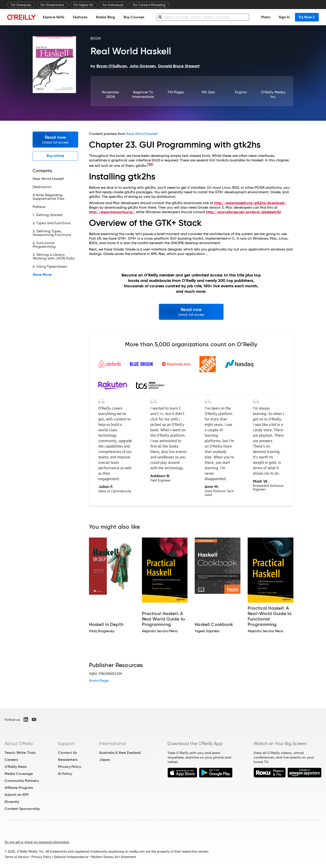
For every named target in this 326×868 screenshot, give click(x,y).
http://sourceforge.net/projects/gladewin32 (243, 212)
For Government (52, 5)
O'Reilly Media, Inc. (273, 94)
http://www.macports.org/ (111, 212)
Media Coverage (19, 774)
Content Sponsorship (22, 809)
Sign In (284, 17)
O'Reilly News (16, 767)
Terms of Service (17, 857)
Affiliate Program (19, 788)
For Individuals (113, 5)
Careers (11, 760)
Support (66, 743)
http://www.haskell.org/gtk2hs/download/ (250, 203)
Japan (105, 760)
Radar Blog (105, 17)
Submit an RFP (17, 795)
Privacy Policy (70, 767)
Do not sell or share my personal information (37, 842)
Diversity (12, 802)
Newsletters (68, 760)
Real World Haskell (142, 134)
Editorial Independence (71, 857)
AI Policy (65, 774)
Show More (42, 275)
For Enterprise (21, 5)
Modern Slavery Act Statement (114, 857)
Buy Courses (134, 17)
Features (80, 17)
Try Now (307, 17)
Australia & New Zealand (120, 753)
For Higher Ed (83, 5)
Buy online (55, 156)
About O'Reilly (19, 743)
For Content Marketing (149, 5)
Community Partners (22, 781)
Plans (266, 17)
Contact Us (67, 753)
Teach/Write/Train (20, 753)
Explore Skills (54, 17)
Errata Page (99, 680)
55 (150, 164)
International (112, 743)
